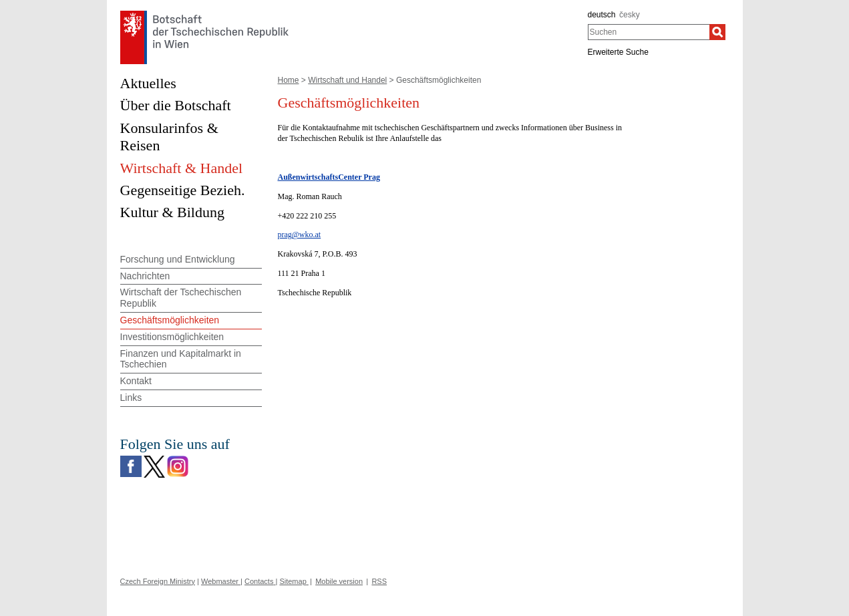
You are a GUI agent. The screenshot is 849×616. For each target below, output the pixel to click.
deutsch (602, 15)
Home (289, 80)
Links (131, 398)
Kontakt (136, 381)
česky (630, 15)
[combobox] (649, 32)
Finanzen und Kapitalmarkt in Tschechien (181, 359)
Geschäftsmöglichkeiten (170, 320)
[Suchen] (717, 32)
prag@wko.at (300, 235)
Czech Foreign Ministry (158, 581)
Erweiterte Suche (618, 52)
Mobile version (339, 581)
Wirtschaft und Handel (347, 80)
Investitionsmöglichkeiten (172, 337)
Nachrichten (145, 276)
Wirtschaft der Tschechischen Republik (181, 298)
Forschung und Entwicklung (178, 259)
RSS (379, 581)
